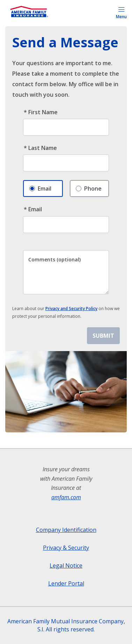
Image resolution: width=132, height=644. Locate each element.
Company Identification (66, 530)
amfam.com (66, 497)
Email (40, 187)
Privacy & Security (66, 548)
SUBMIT (103, 336)
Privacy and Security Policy (71, 309)
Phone (89, 187)
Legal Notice (66, 566)
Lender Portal (66, 583)
